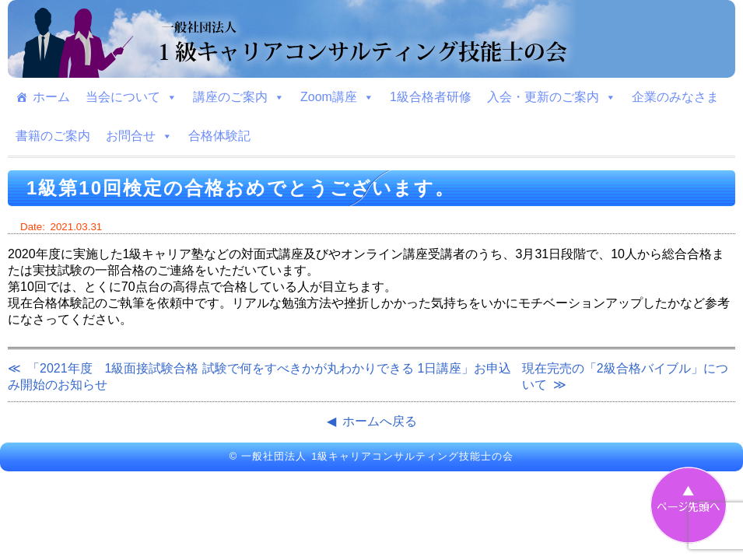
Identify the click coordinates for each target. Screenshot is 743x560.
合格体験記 (219, 136)
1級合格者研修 (431, 97)
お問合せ (139, 136)
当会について (131, 97)
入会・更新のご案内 (552, 97)
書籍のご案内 (53, 136)
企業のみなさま (675, 97)
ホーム (51, 97)
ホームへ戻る (380, 421)
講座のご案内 (239, 97)
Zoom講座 (337, 97)
